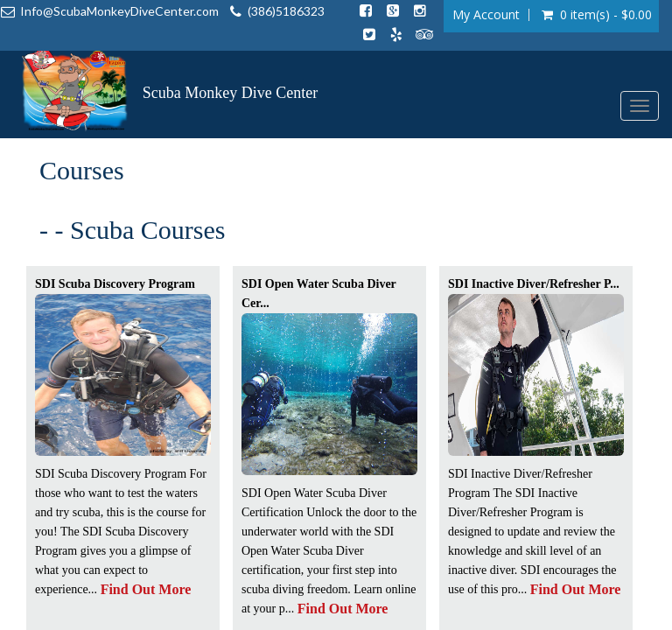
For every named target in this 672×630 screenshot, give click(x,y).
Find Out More (146, 589)
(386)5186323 (286, 11)
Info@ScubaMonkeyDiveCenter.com (119, 11)
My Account (486, 15)
